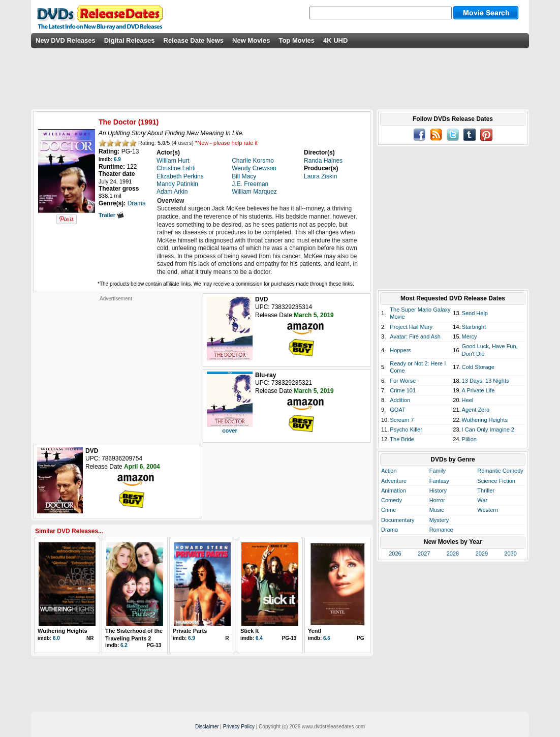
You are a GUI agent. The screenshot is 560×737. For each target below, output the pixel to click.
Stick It (250, 631)
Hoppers (400, 350)
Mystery (439, 520)
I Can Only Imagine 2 (488, 429)
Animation (394, 490)
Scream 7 (402, 420)
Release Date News (194, 40)
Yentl (315, 631)
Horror (437, 500)
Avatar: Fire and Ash (415, 336)
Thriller (486, 490)
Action (389, 471)
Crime (388, 510)
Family (438, 471)
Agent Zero (476, 410)
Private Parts (190, 631)
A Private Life (478, 390)
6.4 (259, 638)
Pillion (469, 439)
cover (229, 431)
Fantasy (439, 481)
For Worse (403, 381)
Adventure (394, 481)
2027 (424, 554)
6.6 (327, 638)
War (482, 500)
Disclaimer (207, 727)
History (438, 490)
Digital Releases (130, 40)
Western (488, 510)
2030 (510, 554)
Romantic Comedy (500, 471)
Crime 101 (403, 390)
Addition (400, 400)
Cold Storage (478, 367)
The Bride (402, 439)
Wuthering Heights (63, 631)
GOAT (397, 410)
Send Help (475, 313)
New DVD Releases (66, 40)
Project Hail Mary (411, 327)
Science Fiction (496, 481)
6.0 (56, 638)
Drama (390, 530)
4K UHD (335, 40)
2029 (482, 554)
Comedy (392, 500)
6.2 (124, 645)
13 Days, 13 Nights (486, 381)
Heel (468, 400)
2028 (453, 554)
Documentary (398, 520)
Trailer (111, 215)
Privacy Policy (239, 727)
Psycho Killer (406, 429)
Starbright (474, 327)
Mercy (470, 336)
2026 (395, 554)
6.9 (117, 159)
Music (437, 510)
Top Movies (297, 40)
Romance (441, 530)
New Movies (251, 40)
